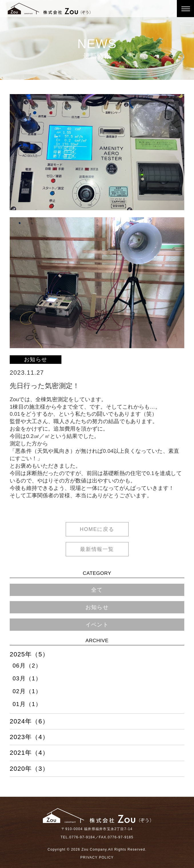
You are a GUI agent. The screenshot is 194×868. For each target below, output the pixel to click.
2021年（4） (29, 753)
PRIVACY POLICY (97, 857)
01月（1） (27, 704)
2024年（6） (29, 721)
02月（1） (27, 691)
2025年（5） (29, 654)
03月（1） (27, 678)
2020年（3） (29, 769)
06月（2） (27, 666)
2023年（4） (29, 737)
